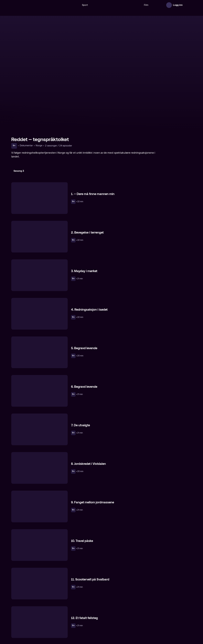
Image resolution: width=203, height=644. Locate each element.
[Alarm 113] (124, 619)
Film (137, 5)
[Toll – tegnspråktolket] (33, 619)
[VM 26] (107, 5)
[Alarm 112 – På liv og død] (79, 619)
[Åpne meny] (188, 5)
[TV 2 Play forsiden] (32, 5)
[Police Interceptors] (170, 619)
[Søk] (66, 5)
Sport (76, 5)
